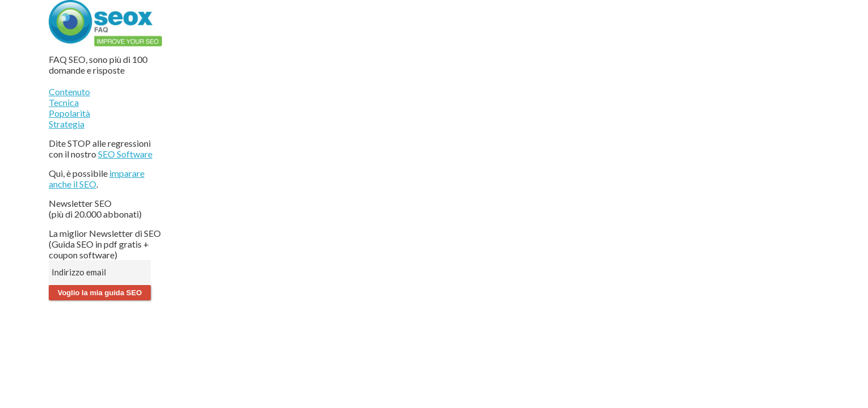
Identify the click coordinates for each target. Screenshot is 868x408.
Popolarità (69, 113)
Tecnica (64, 102)
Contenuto (69, 92)
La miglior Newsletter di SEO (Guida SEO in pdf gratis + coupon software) (105, 244)
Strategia (67, 124)
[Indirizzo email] (100, 272)
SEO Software (125, 154)
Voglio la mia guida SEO (100, 293)
